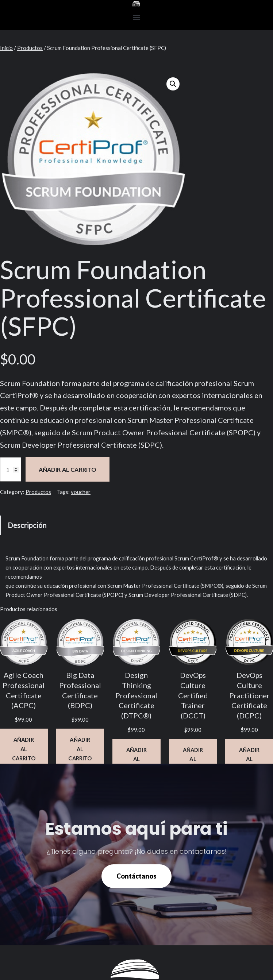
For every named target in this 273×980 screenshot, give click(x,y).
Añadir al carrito (68, 469)
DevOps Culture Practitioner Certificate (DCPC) (249, 695)
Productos (30, 48)
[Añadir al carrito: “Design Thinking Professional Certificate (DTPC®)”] (136, 759)
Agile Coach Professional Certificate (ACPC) (24, 690)
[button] (137, 17)
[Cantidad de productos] (11, 469)
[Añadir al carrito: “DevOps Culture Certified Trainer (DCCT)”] (193, 759)
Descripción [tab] (27, 525)
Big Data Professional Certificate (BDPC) (80, 690)
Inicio (6, 48)
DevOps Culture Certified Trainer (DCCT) (193, 695)
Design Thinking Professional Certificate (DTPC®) (136, 695)
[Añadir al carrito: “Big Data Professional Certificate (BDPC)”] (80, 749)
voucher (81, 492)
